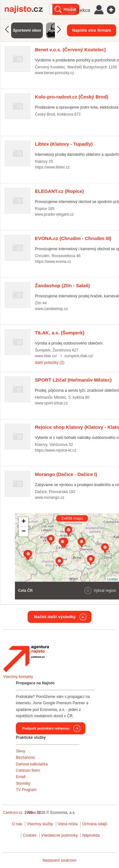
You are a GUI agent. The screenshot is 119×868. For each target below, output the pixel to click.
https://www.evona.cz (53, 262)
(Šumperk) (60, 333)
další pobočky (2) (50, 363)
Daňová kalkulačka (32, 764)
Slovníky (23, 783)
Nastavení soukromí (60, 860)
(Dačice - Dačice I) (66, 474)
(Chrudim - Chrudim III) (73, 238)
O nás (17, 824)
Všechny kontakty (18, 677)
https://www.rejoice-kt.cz (56, 450)
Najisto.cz (27, 10)
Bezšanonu (25, 757)
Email (21, 777)
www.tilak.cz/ (46, 356)
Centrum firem (28, 770)
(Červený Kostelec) (70, 50)
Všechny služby (40, 824)
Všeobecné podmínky (60, 835)
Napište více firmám (92, 30)
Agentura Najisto (26, 659)
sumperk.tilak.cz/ (79, 356)
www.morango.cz (50, 497)
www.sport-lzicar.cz (51, 403)
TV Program (26, 790)
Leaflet (112, 579)
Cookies (30, 835)
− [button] (24, 532)
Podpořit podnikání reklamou (46, 728)
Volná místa (68, 824)
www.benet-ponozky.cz (55, 73)
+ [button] (24, 522)
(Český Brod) (72, 97)
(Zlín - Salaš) (62, 285)
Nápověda (91, 835)
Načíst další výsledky (55, 617)
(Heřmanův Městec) (73, 380)
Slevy (20, 751)
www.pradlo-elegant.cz (54, 214)
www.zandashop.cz (51, 309)
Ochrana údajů (95, 824)
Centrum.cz (13, 813)
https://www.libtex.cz (52, 167)
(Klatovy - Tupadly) (64, 144)
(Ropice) (59, 191)
